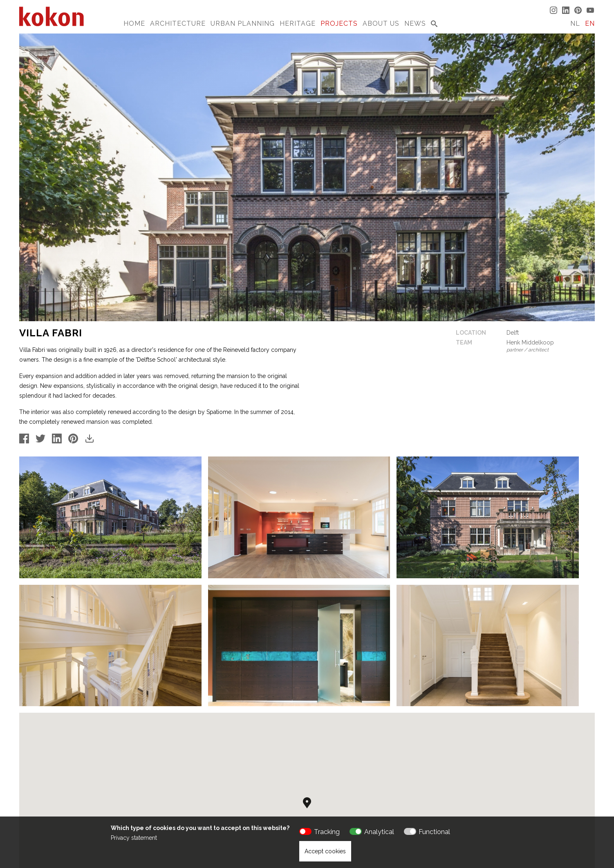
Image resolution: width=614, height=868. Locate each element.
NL (575, 23)
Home (134, 23)
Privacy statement (134, 838)
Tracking (327, 832)
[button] (307, 745)
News (415, 23)
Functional (434, 832)
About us (381, 23)
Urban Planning (243, 23)
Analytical (379, 832)
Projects (339, 23)
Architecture (178, 23)
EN (590, 23)
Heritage (298, 23)
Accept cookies (325, 851)
